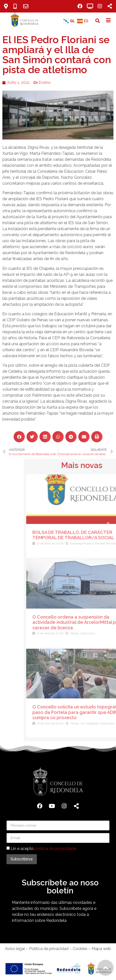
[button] (97, 21)
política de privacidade (55, 849)
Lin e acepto (43, 849)
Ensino (37, 82)
